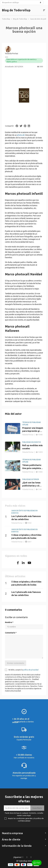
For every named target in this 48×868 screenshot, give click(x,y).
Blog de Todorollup (16, 10)
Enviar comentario (16, 663)
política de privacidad (31, 670)
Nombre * (9, 622)
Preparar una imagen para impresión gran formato (33, 430)
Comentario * (11, 633)
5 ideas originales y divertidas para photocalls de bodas (26, 536)
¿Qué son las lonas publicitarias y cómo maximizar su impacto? (32, 484)
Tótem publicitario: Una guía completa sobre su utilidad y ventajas (32, 467)
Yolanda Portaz (12, 54)
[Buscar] (22, 3)
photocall (21, 135)
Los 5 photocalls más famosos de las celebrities (26, 518)
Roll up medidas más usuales (32, 447)
